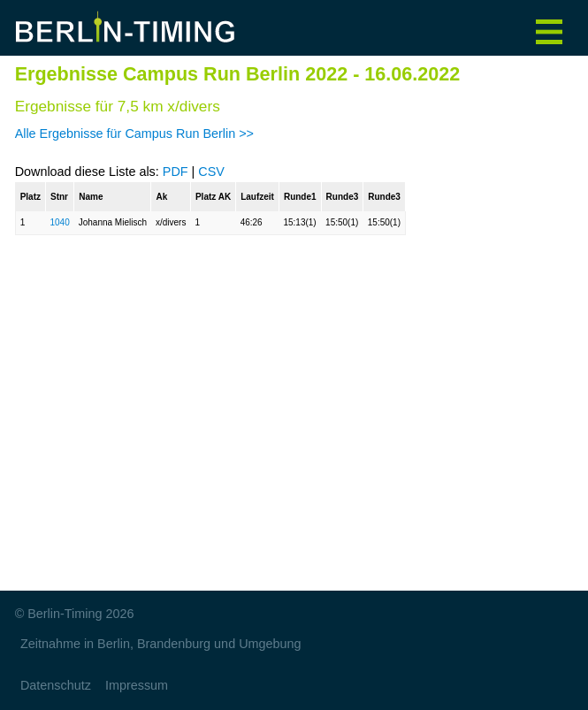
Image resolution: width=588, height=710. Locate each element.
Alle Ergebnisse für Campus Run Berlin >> (134, 134)
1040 (59, 222)
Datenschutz (56, 685)
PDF (176, 172)
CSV (211, 172)
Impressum (137, 685)
